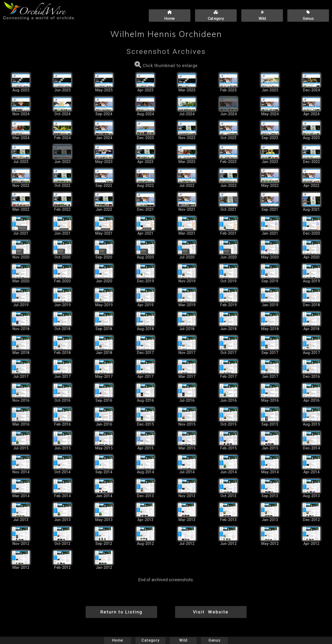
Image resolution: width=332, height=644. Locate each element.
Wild (183, 640)
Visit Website (211, 612)
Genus (214, 640)
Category (150, 640)
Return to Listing (121, 612)
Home (118, 640)
